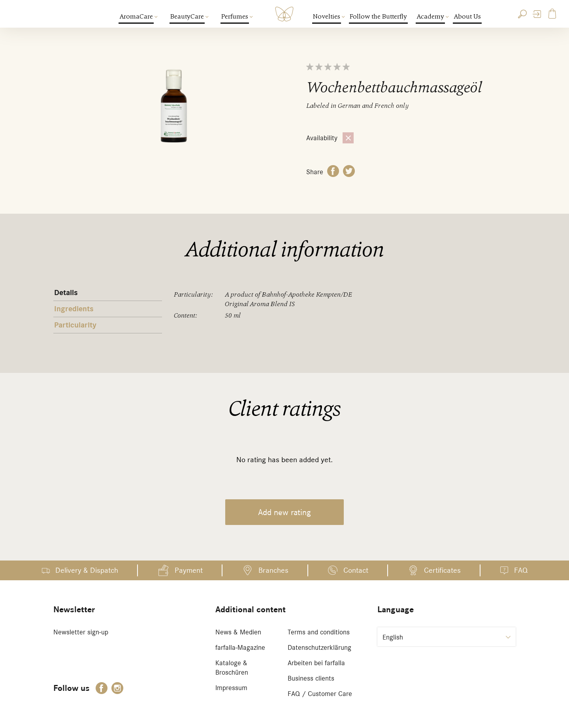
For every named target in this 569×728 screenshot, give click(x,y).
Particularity (75, 325)
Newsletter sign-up (81, 632)
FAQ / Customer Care (320, 694)
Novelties (327, 16)
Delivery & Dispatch (87, 570)
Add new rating (284, 512)
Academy (431, 16)
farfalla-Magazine (240, 647)
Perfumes (235, 16)
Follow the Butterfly (378, 16)
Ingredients (74, 309)
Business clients (311, 678)
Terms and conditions (319, 632)
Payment (189, 570)
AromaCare (137, 16)
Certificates (442, 570)
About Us (467, 16)
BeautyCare (187, 16)
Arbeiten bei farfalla (316, 663)
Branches (273, 570)
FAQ (521, 570)
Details (66, 293)
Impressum (231, 688)
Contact (356, 570)
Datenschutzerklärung (319, 647)
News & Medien (238, 632)
